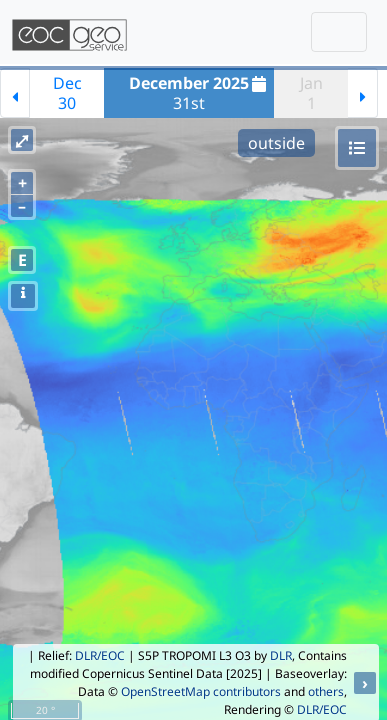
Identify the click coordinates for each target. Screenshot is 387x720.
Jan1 (311, 93)
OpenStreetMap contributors (201, 691)
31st (200, 93)
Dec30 (67, 93)
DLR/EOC (100, 655)
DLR (281, 655)
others (326, 691)
